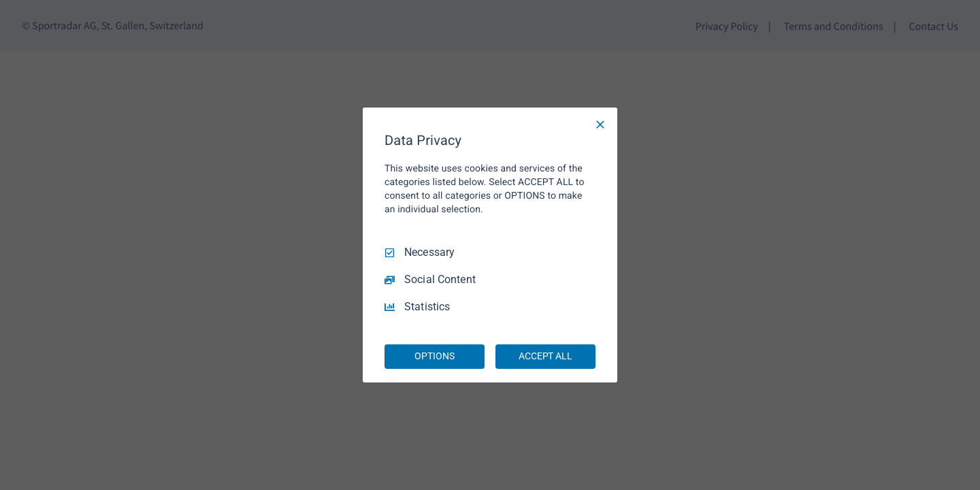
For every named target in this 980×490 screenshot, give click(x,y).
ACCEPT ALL (545, 356)
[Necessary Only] (600, 125)
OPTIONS (434, 356)
